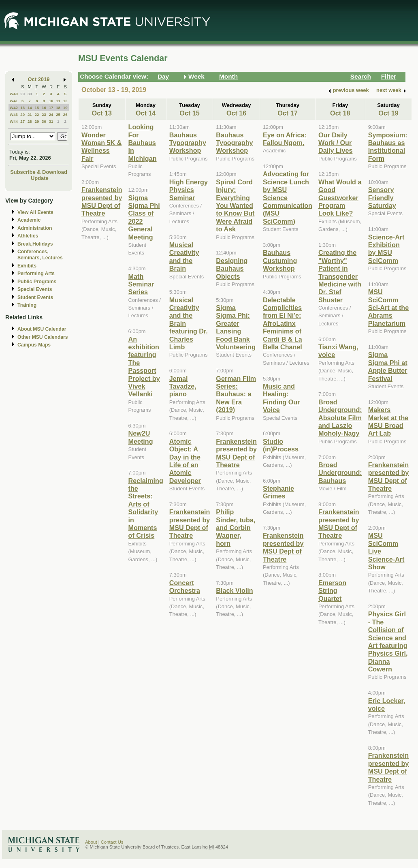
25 (58, 114)
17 (51, 108)
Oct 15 (189, 113)
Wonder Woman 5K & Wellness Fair (101, 147)
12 (65, 101)
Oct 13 (102, 113)
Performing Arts (36, 274)
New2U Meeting (141, 437)
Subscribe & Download (39, 172)
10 (51, 101)
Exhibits (27, 266)
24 (51, 114)
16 (44, 108)
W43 (14, 114)
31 (51, 121)
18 (58, 108)
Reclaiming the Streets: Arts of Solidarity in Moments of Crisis (146, 508)
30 (30, 94)
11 (58, 101)
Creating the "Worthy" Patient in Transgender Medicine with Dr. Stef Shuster (340, 276)
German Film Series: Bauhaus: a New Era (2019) (236, 394)
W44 (14, 121)
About (91, 842)
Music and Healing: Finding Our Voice (282, 398)
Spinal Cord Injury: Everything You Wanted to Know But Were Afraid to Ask (235, 205)
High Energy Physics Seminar (189, 190)
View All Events (35, 212)
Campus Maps (34, 345)
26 (65, 114)
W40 (14, 94)
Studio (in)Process (281, 445)
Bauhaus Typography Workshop (188, 143)
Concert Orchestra (185, 587)
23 (44, 114)
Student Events (35, 297)
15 (37, 108)
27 (22, 121)
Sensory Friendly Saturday (382, 198)
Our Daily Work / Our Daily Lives (335, 143)
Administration (35, 228)
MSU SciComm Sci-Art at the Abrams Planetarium (389, 308)
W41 (14, 101)
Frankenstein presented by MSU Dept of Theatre (102, 201)
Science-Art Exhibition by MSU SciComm (386, 249)
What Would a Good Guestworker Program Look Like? (340, 198)
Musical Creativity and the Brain (184, 257)
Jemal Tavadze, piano (183, 386)
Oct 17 (287, 113)
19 (65, 108)
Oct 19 (388, 113)
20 (22, 114)
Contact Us (112, 842)
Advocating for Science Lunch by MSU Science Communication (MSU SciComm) (288, 197)
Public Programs (37, 282)
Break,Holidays (35, 244)
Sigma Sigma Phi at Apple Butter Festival (388, 366)
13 (22, 108)
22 (37, 114)
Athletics (28, 236)
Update (40, 178)
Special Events (35, 289)
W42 (14, 108)
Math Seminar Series (141, 284)
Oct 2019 (39, 79)
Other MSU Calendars (43, 337)
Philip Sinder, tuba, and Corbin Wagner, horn (236, 528)
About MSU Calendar (42, 329)
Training (27, 305)
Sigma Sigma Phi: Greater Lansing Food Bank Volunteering (236, 327)
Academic (29, 220)
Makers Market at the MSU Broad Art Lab (388, 421)
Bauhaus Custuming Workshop (280, 260)
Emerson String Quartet (332, 591)
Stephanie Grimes (278, 492)
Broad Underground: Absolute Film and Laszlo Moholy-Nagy (340, 418)
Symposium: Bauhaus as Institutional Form (388, 147)
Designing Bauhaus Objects (232, 268)
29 (22, 94)
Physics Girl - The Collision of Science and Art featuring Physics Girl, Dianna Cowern (388, 641)
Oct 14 (146, 113)
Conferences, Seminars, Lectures (40, 255)
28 (30, 121)
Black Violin (234, 590)
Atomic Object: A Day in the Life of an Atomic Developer (185, 461)
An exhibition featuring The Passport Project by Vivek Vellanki (144, 367)
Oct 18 (340, 113)
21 (30, 114)
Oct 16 (236, 113)
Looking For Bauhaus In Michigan (143, 143)
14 (30, 108)
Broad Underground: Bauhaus (340, 473)
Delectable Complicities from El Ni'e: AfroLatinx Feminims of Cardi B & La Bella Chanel (283, 323)
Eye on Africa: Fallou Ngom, (285, 139)
